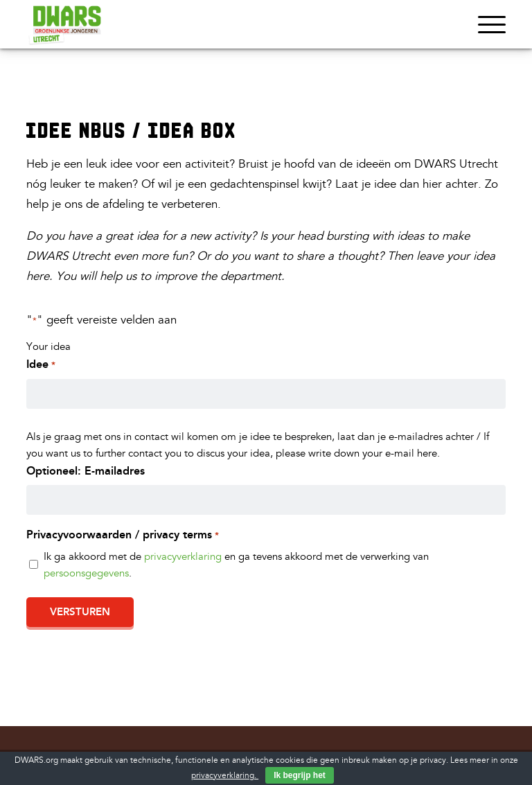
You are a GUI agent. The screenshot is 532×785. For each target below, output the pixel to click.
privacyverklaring (183, 557)
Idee (41, 365)
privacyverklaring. (225, 776)
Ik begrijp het (300, 775)
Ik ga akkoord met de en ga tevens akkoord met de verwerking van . (236, 565)
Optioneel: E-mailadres (86, 471)
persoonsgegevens (86, 573)
